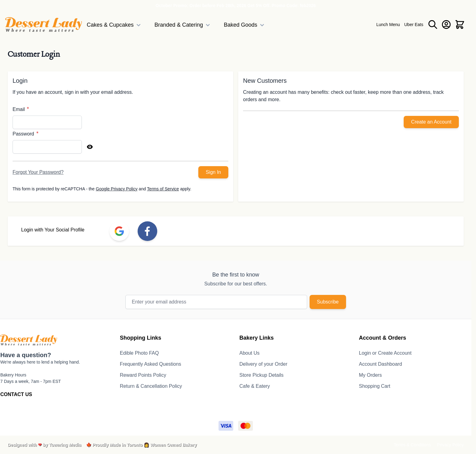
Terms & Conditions (412, 445)
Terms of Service (163, 189)
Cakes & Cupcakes (114, 25)
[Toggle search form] (433, 25)
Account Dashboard (381, 364)
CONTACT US (16, 394)
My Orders (370, 375)
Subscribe (328, 302)
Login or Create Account (385, 353)
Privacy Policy (450, 445)
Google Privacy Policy (117, 189)
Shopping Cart (375, 386)
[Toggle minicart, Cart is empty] (460, 25)
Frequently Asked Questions (150, 364)
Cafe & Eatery (255, 386)
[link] (119, 231)
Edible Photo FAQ (139, 353)
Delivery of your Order (263, 364)
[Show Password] (90, 147)
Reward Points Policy (143, 375)
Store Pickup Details (261, 375)
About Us (249, 353)
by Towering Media (62, 445)
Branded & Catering (183, 25)
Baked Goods (245, 25)
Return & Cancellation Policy (151, 386)
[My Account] (446, 25)
